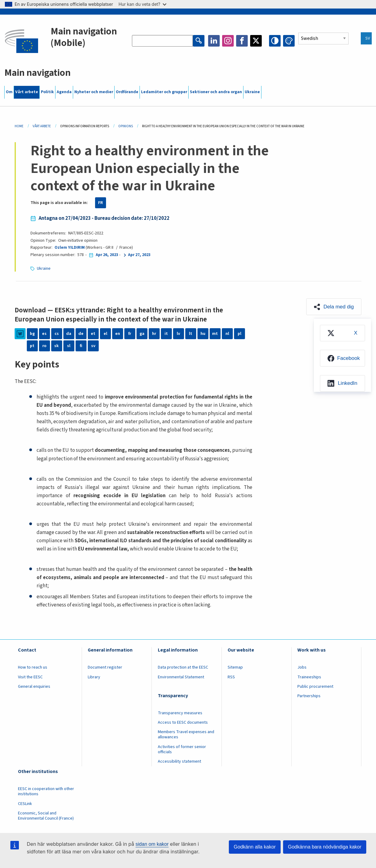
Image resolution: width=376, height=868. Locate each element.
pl (239, 334)
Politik (47, 92)
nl (227, 334)
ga (142, 334)
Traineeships (309, 677)
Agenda (64, 92)
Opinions (126, 126)
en (118, 334)
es (44, 334)
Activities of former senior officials (182, 749)
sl (69, 346)
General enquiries (34, 687)
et (93, 334)
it (166, 334)
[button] (334, 307)
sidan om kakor (152, 844)
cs (57, 334)
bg (32, 334)
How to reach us (33, 667)
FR (101, 203)
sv (93, 346)
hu (203, 334)
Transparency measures (180, 713)
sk (57, 346)
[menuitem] (342, 333)
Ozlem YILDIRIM (70, 248)
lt (191, 334)
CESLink (25, 804)
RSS (231, 677)
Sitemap (235, 667)
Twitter (256, 41)
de (81, 334)
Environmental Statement (181, 677)
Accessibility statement (179, 761)
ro (44, 346)
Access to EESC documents (183, 722)
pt (32, 346)
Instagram (228, 41)
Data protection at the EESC (183, 667)
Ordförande (127, 92)
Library (94, 677)
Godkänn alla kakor (255, 847)
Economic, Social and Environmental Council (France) (46, 816)
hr (154, 334)
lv (178, 334)
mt (215, 334)
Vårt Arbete (42, 126)
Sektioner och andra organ (216, 92)
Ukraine (252, 92)
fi (81, 346)
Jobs (302, 667)
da (69, 334)
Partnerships (309, 696)
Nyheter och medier (94, 92)
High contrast (275, 41)
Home (19, 126)
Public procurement (315, 687)
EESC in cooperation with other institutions (46, 791)
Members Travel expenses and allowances (186, 734)
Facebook (242, 41)
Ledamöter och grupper (164, 92)
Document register (105, 667)
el (105, 334)
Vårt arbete (27, 92)
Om (9, 92)
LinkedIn (214, 41)
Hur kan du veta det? (142, 4)
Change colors (289, 41)
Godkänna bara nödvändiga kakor (325, 847)
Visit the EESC (30, 677)
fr (130, 334)
